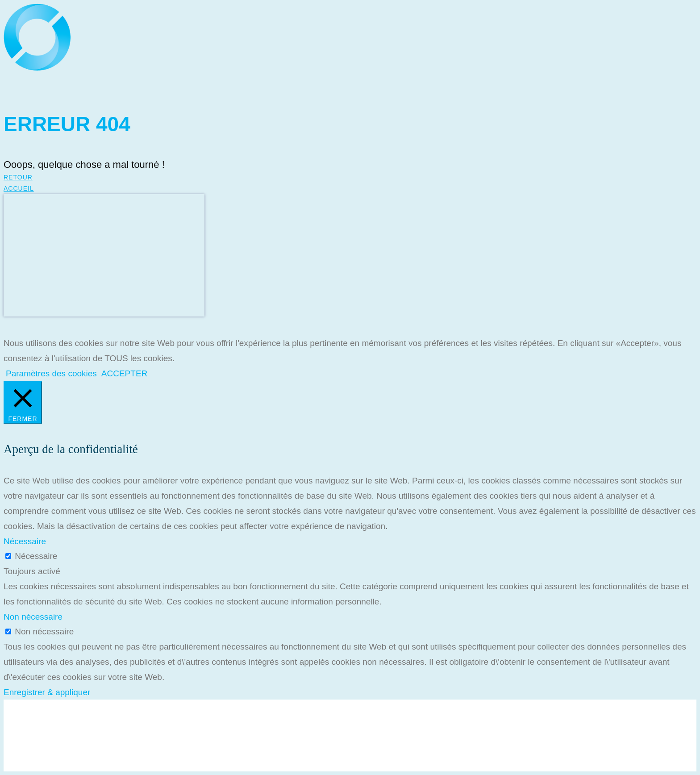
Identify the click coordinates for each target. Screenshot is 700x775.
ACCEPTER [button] (124, 373)
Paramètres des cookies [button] (51, 373)
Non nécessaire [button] (33, 617)
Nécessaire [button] (25, 541)
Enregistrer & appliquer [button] (47, 692)
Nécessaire (36, 556)
